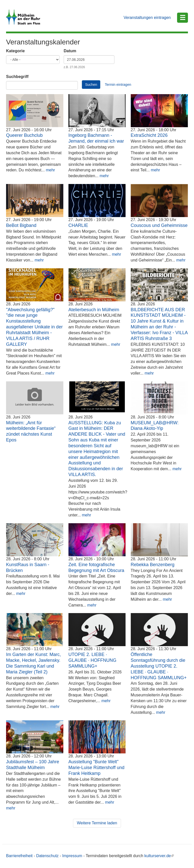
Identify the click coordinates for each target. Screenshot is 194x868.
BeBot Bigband (21, 225)
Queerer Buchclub (24, 135)
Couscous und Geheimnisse (159, 225)
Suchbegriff (17, 77)
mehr (50, 170)
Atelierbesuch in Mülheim (94, 310)
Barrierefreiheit (19, 856)
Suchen (91, 85)
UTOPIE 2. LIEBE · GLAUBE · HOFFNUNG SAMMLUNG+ (92, 660)
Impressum (72, 856)
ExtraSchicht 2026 (149, 135)
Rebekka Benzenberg (152, 565)
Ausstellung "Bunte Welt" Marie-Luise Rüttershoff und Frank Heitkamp (96, 768)
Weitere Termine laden (97, 823)
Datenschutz (47, 856)
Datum (70, 51)
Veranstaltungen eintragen (147, 18)
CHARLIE (78, 225)
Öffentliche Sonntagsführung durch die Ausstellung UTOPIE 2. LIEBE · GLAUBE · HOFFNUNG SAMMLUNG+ (159, 666)
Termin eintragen (118, 85)
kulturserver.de (159, 856)
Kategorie (15, 51)
